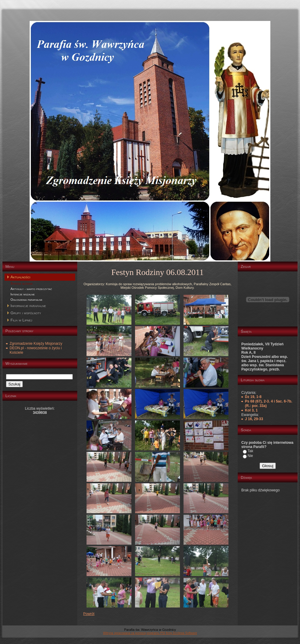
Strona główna (22, 283)
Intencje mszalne (23, 294)
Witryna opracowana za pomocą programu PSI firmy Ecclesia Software (150, 633)
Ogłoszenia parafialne (26, 300)
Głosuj (268, 466)
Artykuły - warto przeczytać (31, 289)
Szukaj (14, 384)
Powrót (89, 614)
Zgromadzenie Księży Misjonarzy (36, 344)
